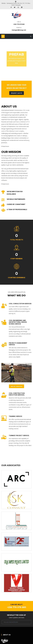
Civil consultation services (20, 304)
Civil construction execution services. (17, 394)
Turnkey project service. (19, 436)
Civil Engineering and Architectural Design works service (18, 322)
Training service (15, 416)
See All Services (16, 386)
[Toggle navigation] (3, 36)
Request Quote (17, 93)
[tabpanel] (16, 59)
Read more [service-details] (5, 146)
